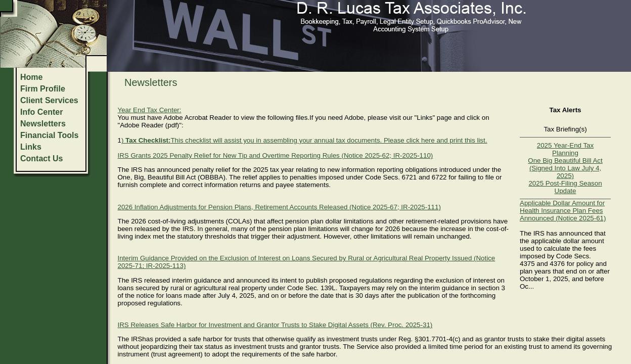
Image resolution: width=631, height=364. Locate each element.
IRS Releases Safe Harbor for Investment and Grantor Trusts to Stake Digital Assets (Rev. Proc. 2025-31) (275, 325)
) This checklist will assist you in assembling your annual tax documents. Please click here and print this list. (304, 140)
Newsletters (43, 124)
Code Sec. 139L (311, 288)
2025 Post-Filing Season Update (565, 187)
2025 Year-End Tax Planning (565, 149)
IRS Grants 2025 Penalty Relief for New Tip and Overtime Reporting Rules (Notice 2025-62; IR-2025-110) (275, 155)
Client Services (49, 100)
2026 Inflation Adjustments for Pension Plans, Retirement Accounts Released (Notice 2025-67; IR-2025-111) (279, 207)
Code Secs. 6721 (391, 177)
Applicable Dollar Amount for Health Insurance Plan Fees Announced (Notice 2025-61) (563, 211)
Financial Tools (49, 135)
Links (31, 147)
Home (31, 77)
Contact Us (41, 158)
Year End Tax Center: (149, 110)
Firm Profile (43, 89)
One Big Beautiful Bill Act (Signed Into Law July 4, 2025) (565, 168)
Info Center (41, 112)
